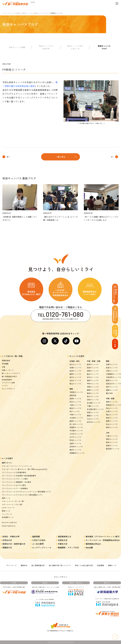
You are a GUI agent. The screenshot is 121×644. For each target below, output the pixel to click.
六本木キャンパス (76, 434)
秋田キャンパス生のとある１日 (75, 47)
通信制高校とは (65, 536)
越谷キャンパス (75, 408)
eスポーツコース (8, 508)
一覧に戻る (60, 157)
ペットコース (7, 514)
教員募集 (101, 565)
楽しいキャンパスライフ (11, 373)
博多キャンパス (112, 439)
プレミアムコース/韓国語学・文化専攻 (16, 482)
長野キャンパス (93, 371)
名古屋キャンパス (94, 403)
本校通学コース (8, 517)
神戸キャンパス (112, 387)
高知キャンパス (112, 427)
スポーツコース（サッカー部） (13, 501)
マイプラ (5, 386)
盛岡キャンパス (75, 374)
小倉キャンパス (112, 436)
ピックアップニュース (42, 547)
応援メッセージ (8, 370)
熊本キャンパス (112, 442)
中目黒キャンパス (76, 431)
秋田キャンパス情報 (17, 47)
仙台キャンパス (75, 380)
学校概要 (5, 364)
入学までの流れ (39, 540)
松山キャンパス (112, 424)
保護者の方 (7, 547)
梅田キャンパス (112, 380)
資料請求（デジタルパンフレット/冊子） (103, 536)
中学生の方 (7, 540)
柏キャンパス (75, 411)
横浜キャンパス (75, 450)
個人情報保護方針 (38, 565)
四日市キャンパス (94, 422)
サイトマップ (11, 565)
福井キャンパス (93, 380)
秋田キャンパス (27, 13)
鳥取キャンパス (112, 402)
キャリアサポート (8, 389)
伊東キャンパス (93, 387)
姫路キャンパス (112, 390)
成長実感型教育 (7, 380)
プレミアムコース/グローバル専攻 (15, 479)
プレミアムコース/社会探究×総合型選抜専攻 (19, 476)
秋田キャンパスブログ (41, 13)
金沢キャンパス (93, 377)
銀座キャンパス (75, 421)
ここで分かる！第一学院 (12, 356)
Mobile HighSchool (9, 526)
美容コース (6, 511)
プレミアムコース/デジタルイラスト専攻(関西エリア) (22, 495)
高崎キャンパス (75, 399)
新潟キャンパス (93, 364)
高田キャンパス (93, 368)
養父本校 (109, 393)
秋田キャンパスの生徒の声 (46, 47)
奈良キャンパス (112, 368)
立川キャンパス (75, 437)
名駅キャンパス (93, 412)
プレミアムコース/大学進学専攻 (14, 472)
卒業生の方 (63, 544)
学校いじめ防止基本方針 (84, 565)
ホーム (5, 13)
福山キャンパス (112, 415)
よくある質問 (38, 544)
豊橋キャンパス (93, 416)
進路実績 (36, 536)
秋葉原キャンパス (76, 427)
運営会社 (24, 565)
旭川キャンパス (75, 364)
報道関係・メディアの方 (68, 547)
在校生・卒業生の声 (11, 536)
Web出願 (89, 547)
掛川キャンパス (93, 396)
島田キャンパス (93, 393)
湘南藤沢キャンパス (77, 453)
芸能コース (6, 498)
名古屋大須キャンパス (95, 409)
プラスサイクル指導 (8, 383)
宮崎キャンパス (112, 445)
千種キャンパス (93, 406)
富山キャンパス (93, 374)
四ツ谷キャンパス (76, 424)
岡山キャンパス (112, 408)
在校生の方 (63, 540)
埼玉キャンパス (75, 402)
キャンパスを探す (15, 13)
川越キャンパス (75, 405)
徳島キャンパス (112, 421)
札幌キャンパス (75, 368)
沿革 (3, 367)
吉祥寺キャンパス (76, 447)
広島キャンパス (112, 411)
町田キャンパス (75, 440)
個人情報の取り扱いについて (60, 565)
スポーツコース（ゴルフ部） (13, 504)
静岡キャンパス (93, 390)
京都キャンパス (112, 364)
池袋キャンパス (75, 443)
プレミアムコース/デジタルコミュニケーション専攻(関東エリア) (26, 492)
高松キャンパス (112, 418)
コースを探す (7, 458)
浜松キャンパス (93, 400)
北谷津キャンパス (76, 418)
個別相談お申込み (93, 544)
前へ (8, 157)
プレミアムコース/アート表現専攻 (15, 488)
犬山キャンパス (93, 419)
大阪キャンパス (112, 371)
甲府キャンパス (93, 384)
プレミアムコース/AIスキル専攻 (14, 485)
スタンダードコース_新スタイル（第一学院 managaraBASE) (25, 469)
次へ (112, 157)
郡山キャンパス (75, 384)
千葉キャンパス (75, 415)
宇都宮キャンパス (76, 392)
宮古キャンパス (75, 377)
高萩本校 (73, 395)
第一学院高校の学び (9, 376)
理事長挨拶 (6, 360)
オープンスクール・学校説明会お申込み (103, 540)
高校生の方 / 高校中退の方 (14, 544)
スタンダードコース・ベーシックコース (17, 466)
